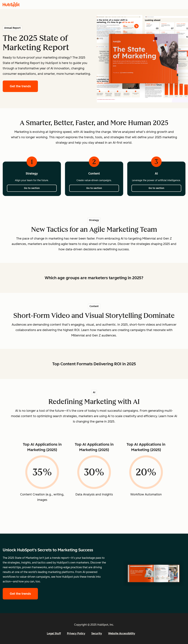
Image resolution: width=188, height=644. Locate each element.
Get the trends (24, 86)
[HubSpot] (11, 5)
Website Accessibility (122, 633)
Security (97, 633)
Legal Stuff (54, 633)
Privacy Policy (76, 633)
